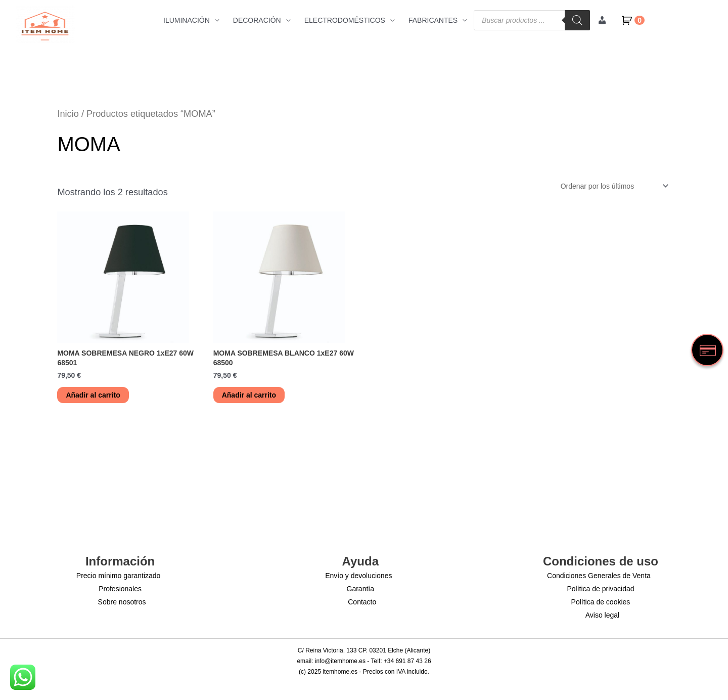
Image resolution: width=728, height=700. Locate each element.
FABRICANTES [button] (433, 20)
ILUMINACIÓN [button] (187, 20)
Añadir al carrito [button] (93, 395)
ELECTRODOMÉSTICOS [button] (345, 20)
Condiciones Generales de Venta (599, 576)
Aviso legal (602, 615)
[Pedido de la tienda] (612, 186)
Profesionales (120, 589)
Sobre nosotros (122, 602)
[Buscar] (577, 20)
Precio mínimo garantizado (119, 576)
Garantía (360, 589)
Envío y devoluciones (358, 576)
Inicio (68, 114)
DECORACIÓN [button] (257, 20)
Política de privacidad (600, 589)
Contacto (362, 602)
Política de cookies (601, 602)
